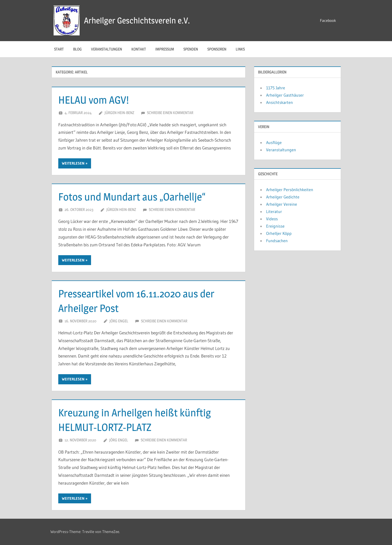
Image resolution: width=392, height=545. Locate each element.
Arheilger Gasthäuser (285, 95)
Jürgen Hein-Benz (119, 113)
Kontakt (139, 49)
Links (240, 49)
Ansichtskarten (279, 102)
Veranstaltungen (107, 49)
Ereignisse (275, 226)
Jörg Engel (119, 321)
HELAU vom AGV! (94, 100)
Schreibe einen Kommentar (170, 113)
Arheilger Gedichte (283, 197)
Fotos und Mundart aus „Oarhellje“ (132, 197)
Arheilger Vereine (282, 204)
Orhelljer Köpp (279, 233)
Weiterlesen (73, 163)
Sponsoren (217, 49)
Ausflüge (274, 142)
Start (59, 49)
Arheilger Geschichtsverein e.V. (137, 20)
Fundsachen (277, 241)
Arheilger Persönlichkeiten (290, 190)
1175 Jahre (276, 88)
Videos (272, 219)
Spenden (191, 49)
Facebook (328, 20)
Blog (77, 49)
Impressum (165, 49)
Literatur (274, 211)
